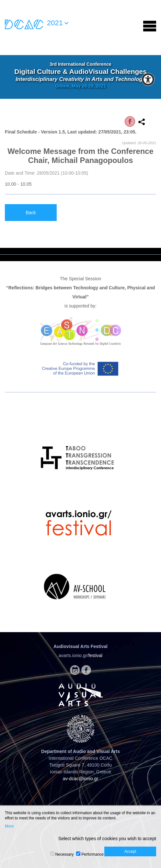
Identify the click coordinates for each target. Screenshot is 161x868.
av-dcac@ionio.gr (80, 779)
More (9, 826)
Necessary (65, 854)
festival (96, 655)
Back (31, 213)
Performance (92, 854)
